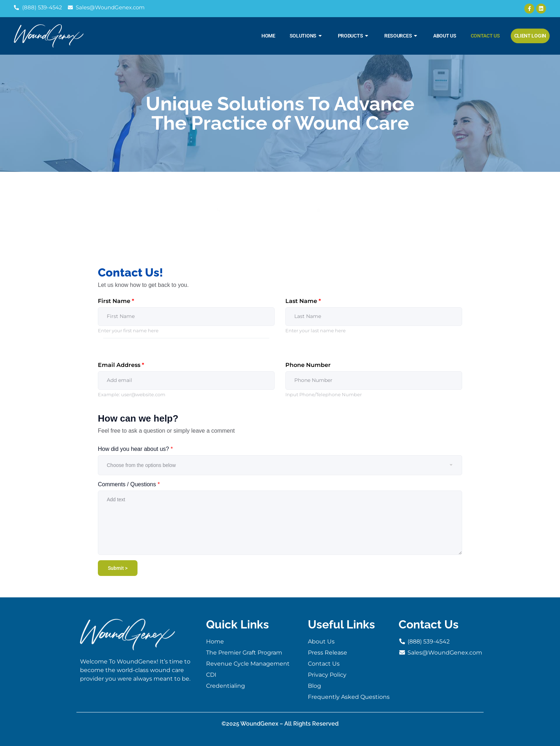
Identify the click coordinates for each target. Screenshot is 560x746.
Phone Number (308, 365)
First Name (116, 301)
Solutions (307, 36)
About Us (445, 36)
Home (268, 36)
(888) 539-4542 (234, 214)
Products (354, 36)
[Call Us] (197, 210)
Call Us (230, 201)
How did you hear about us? (135, 449)
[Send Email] (297, 210)
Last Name (303, 301)
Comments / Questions (129, 484)
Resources (402, 36)
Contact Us (485, 36)
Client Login (530, 36)
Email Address (121, 365)
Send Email (337, 201)
